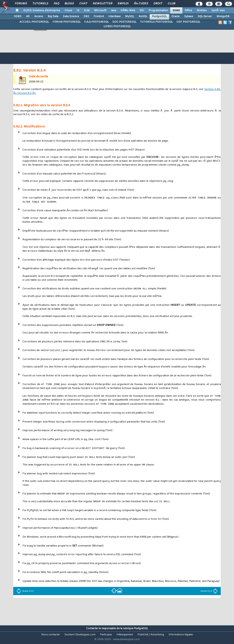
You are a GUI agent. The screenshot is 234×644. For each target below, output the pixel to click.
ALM (87, 11)
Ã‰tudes (141, 4)
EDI (142, 11)
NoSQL (143, 16)
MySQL (130, 16)
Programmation (158, 11)
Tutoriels (40, 4)
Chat (83, 4)
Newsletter (102, 4)
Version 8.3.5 (25, 593)
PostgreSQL (159, 16)
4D (28, 16)
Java (113, 11)
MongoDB (223, 16)
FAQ (56, 4)
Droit (158, 4)
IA (78, 11)
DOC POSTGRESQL (124, 22)
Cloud (68, 11)
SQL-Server (205, 16)
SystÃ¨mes (218, 11)
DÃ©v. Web (128, 11)
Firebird (99, 16)
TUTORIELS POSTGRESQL (156, 22)
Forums (21, 4)
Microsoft (100, 11)
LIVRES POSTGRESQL (117, 26)
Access (39, 16)
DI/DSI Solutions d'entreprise (42, 11)
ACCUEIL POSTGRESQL (34, 22)
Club (171, 4)
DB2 (86, 16)
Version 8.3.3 (209, 593)
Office (188, 11)
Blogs (69, 4)
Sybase (189, 16)
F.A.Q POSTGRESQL (97, 22)
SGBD (176, 11)
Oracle (175, 16)
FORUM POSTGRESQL (67, 22)
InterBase (114, 16)
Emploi (123, 4)
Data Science (71, 16)
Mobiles (202, 11)
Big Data (53, 16)
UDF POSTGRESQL (188, 22)
